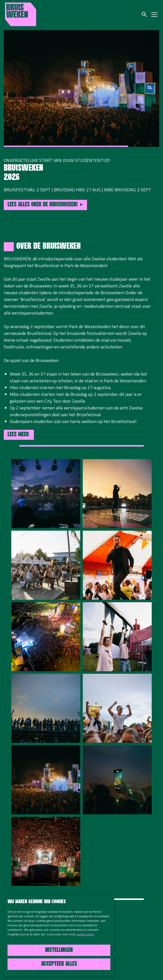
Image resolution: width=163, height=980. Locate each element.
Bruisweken (21, 14)
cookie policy (85, 934)
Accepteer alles (59, 964)
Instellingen (59, 950)
